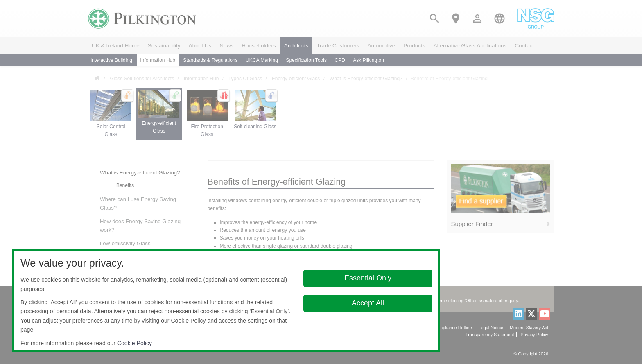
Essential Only (368, 278)
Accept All (368, 303)
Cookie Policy (135, 343)
